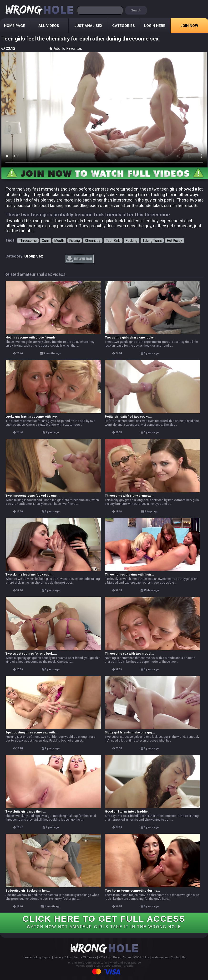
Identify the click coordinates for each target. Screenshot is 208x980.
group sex (34, 256)
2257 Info (105, 957)
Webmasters (160, 957)
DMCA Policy (141, 957)
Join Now (189, 26)
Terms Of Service (85, 957)
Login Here (155, 26)
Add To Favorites (66, 48)
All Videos (49, 26)
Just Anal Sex (88, 26)
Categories (124, 26)
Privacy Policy (63, 957)
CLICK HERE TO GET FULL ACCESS (104, 921)
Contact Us (178, 957)
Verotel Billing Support (37, 957)
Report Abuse (122, 957)
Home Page (15, 26)
